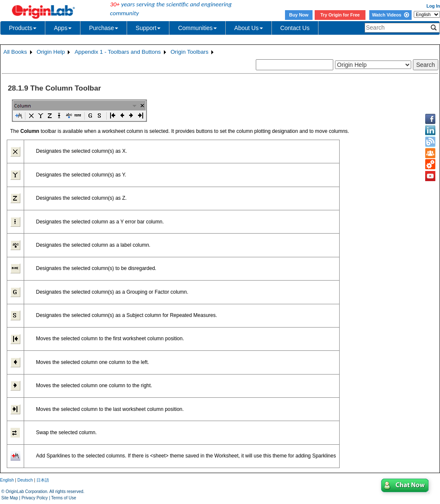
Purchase (104, 28)
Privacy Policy (35, 498)
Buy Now (299, 15)
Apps (63, 28)
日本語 (43, 480)
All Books (15, 52)
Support (148, 28)
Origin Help (51, 52)
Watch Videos (390, 15)
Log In (433, 6)
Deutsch (25, 480)
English (7, 480)
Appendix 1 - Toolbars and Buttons (118, 52)
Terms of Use (64, 498)
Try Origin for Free (340, 15)
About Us (249, 28)
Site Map (10, 498)
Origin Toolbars (190, 52)
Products (23, 28)
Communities (197, 28)
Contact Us (295, 28)
